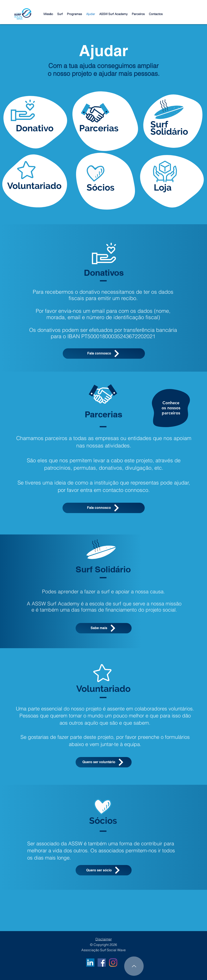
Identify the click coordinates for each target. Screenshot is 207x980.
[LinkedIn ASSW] (90, 963)
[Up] (134, 966)
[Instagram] (113, 963)
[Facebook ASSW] (102, 963)
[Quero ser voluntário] (104, 762)
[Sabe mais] (104, 628)
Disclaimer (104, 939)
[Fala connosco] (104, 354)
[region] (171, 409)
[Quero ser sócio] (104, 870)
